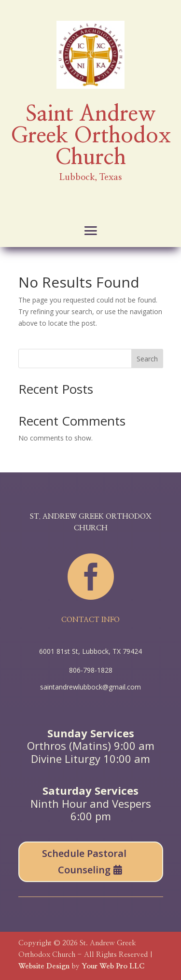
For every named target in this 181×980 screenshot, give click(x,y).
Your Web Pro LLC (113, 966)
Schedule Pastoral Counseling (84, 862)
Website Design (44, 966)
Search (147, 359)
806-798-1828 (91, 670)
